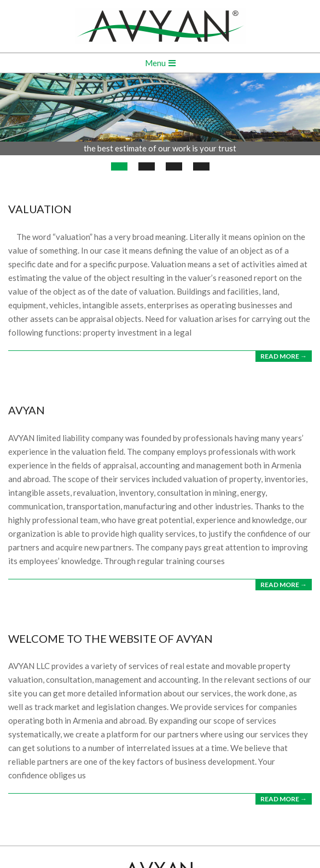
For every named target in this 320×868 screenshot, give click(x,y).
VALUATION (40, 209)
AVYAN (27, 410)
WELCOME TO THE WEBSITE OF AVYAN (110, 638)
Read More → (284, 356)
